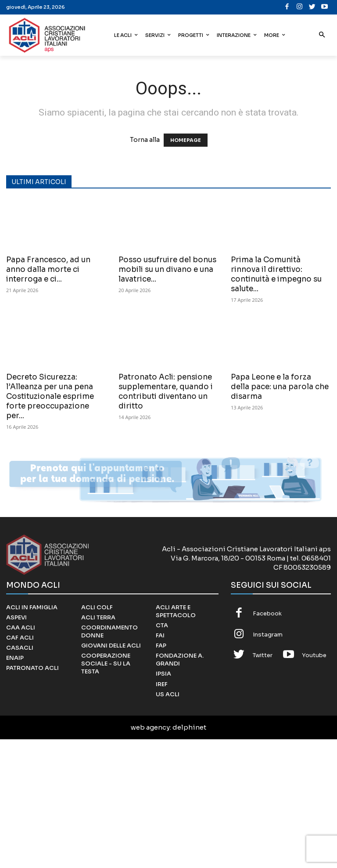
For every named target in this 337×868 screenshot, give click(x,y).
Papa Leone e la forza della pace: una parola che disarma (280, 387)
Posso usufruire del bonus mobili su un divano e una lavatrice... (167, 269)
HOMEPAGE (186, 140)
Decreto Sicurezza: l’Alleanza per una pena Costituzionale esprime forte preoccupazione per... (50, 396)
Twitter (263, 655)
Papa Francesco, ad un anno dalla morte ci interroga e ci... (48, 269)
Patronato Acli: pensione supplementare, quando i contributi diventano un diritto (166, 392)
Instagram (268, 635)
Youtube (314, 655)
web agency (150, 727)
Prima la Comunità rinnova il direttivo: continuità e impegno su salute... (276, 274)
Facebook (267, 613)
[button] (322, 35)
